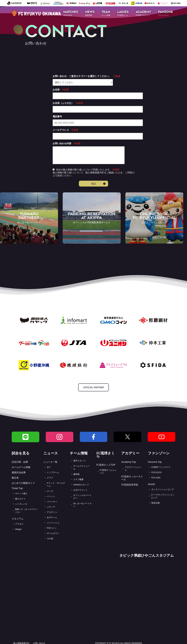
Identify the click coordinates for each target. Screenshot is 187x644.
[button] (71, 14)
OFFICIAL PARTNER (93, 387)
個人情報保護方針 (95, 172)
